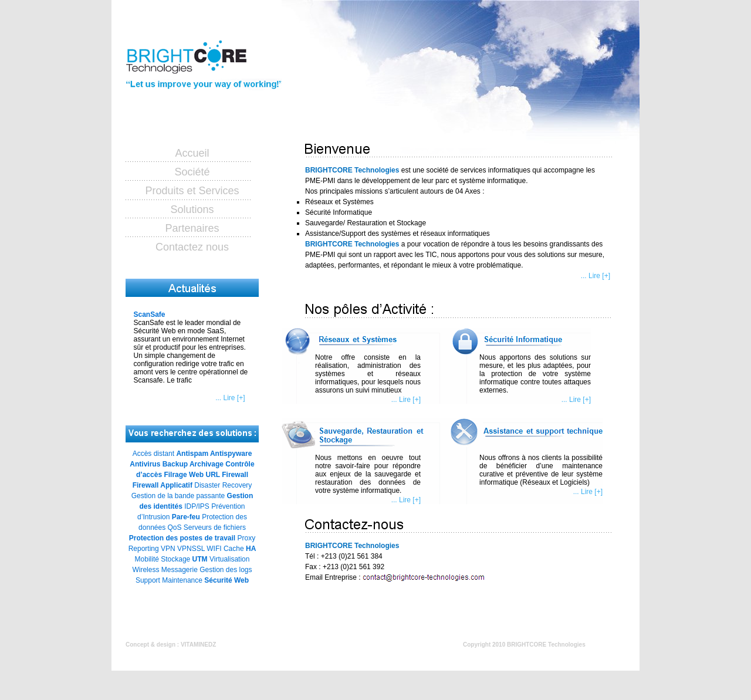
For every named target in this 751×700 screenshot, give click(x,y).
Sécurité (218, 580)
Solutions (192, 209)
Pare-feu (186, 517)
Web (241, 580)
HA (251, 549)
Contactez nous (192, 247)
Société (192, 172)
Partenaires (192, 228)
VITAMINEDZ (198, 645)
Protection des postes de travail (182, 538)
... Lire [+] (230, 398)
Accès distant (153, 454)
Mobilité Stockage (163, 559)
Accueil (192, 153)
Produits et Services (192, 191)
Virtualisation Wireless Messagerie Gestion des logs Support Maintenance (192, 570)
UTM (200, 559)
